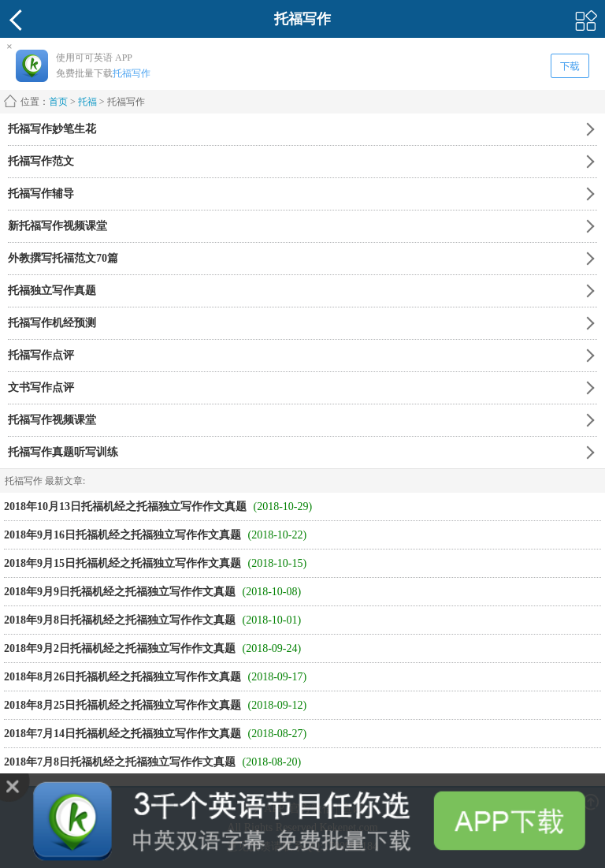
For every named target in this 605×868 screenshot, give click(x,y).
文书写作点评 (41, 387)
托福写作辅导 (41, 194)
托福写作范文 (41, 161)
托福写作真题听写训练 (63, 452)
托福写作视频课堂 (52, 420)
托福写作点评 (41, 355)
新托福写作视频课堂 (58, 226)
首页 (58, 102)
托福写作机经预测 (52, 323)
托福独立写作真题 (52, 291)
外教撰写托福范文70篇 (63, 258)
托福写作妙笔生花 (52, 129)
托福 (87, 102)
